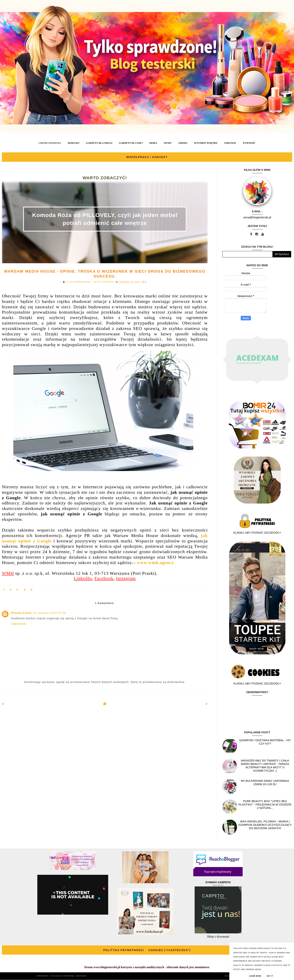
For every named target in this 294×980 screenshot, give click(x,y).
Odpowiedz (19, 624)
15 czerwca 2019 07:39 (49, 613)
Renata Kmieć (21, 613)
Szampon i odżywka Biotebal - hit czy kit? (265, 742)
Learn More (255, 976)
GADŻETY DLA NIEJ (131, 143)
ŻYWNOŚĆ (249, 143)
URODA (183, 143)
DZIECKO (73, 143)
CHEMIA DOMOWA (50, 143)
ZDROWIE (230, 143)
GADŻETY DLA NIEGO (99, 143)
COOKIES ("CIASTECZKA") (170, 950)
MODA (153, 143)
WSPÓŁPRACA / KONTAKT (147, 157)
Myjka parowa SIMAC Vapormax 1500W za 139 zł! (265, 782)
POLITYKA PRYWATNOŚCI (124, 950)
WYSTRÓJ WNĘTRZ (206, 143)
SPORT (168, 143)
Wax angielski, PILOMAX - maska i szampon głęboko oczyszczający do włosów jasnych (265, 825)
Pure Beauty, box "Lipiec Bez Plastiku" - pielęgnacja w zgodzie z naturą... (265, 804)
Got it (270, 976)
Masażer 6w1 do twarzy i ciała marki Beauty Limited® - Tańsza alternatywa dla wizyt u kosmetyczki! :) (265, 766)
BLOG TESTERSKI (66, 976)
